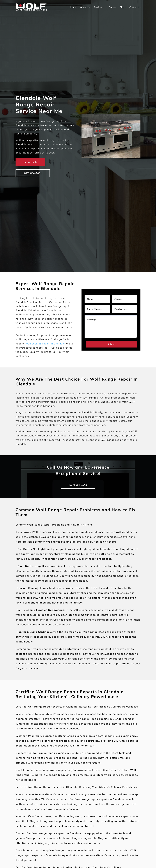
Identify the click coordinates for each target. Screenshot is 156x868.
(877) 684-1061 (33, 173)
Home (73, 7)
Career (112, 7)
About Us (85, 7)
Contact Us (135, 7)
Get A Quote (30, 162)
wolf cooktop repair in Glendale (45, 344)
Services (98, 7)
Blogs (123, 7)
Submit (111, 344)
